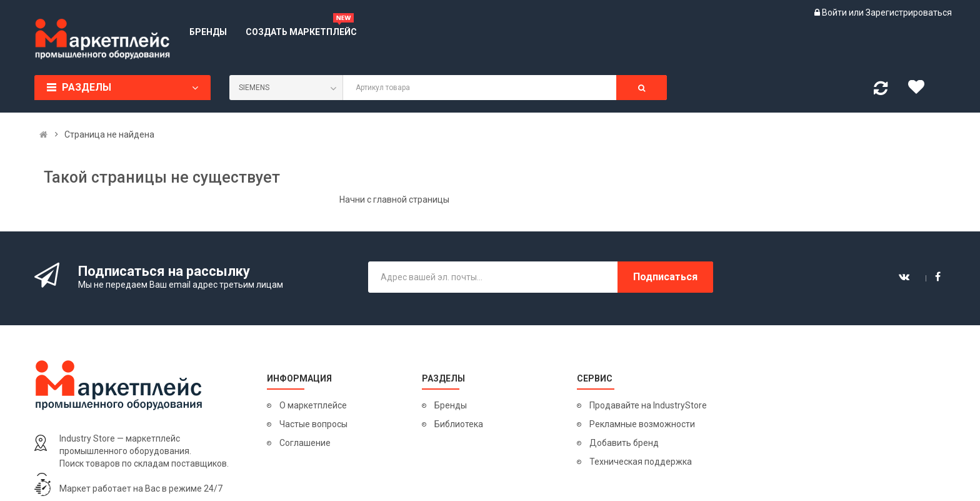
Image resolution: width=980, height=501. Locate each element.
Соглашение (305, 443)
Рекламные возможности (642, 424)
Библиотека (459, 424)
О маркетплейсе (313, 405)
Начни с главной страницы (394, 200)
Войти (835, 13)
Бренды (451, 405)
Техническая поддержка (641, 462)
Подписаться (665, 277)
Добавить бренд (624, 443)
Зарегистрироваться (909, 13)
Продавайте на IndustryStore (648, 405)
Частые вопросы (313, 424)
